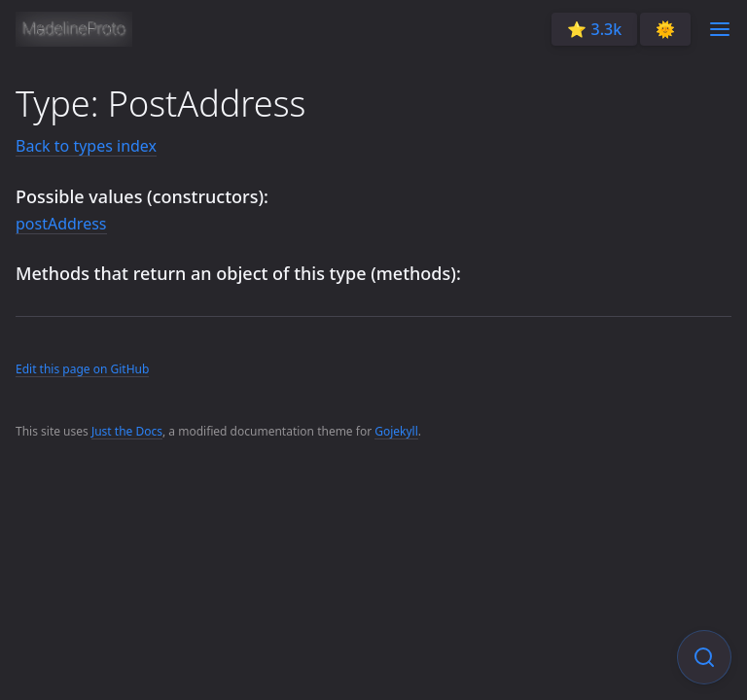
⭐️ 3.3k (594, 29)
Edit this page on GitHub (82, 369)
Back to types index (86, 146)
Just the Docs (127, 431)
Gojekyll (396, 431)
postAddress (61, 224)
